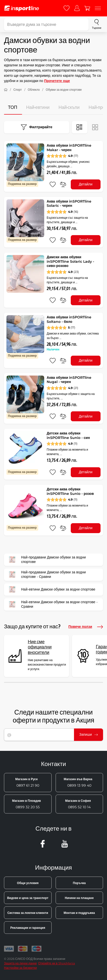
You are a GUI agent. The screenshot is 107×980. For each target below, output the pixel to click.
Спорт (18, 90)
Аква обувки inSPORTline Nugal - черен (69, 380)
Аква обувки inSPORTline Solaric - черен (69, 204)
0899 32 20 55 (27, 804)
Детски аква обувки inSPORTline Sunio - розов (70, 491)
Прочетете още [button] (57, 81)
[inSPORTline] (22, 8)
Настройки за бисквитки (20, 968)
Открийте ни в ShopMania (57, 963)
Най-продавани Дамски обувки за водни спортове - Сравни (47, 575)
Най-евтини (38, 107)
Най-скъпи (69, 107)
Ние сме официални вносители (40, 647)
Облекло (34, 90)
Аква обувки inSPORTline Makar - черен (69, 148)
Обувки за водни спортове (64, 90)
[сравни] (63, 184)
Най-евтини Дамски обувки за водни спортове (51, 590)
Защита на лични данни (20, 963)
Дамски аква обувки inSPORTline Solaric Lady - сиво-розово (70, 261)
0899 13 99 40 (78, 782)
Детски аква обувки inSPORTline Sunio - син (68, 435)
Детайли (86, 184)
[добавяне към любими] (53, 184)
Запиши (89, 734)
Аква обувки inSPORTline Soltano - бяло (69, 319)
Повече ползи (86, 627)
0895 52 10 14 (78, 804)
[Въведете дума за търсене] (46, 24)
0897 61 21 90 (27, 782)
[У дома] (6, 90)
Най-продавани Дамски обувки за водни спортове (47, 560)
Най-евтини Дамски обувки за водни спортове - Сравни (52, 604)
